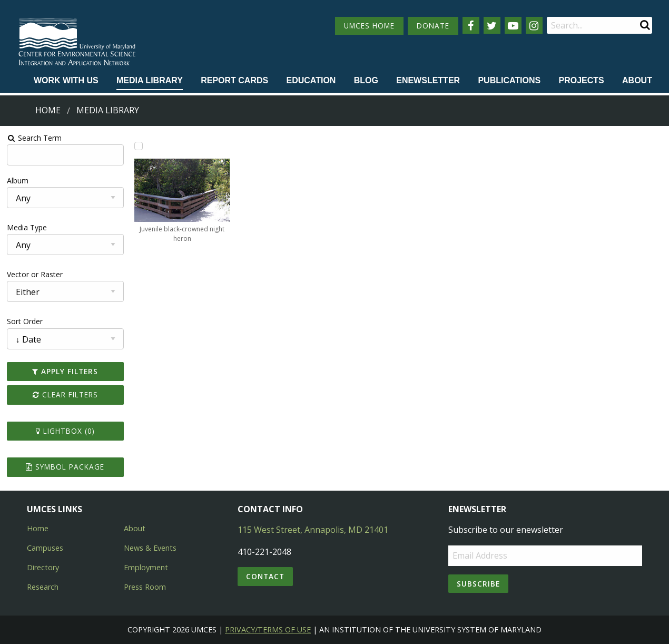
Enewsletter (428, 80)
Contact (265, 576)
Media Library (150, 80)
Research (43, 587)
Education (311, 80)
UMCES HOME (369, 26)
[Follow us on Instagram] (534, 25)
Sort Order (25, 321)
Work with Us (66, 80)
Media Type (27, 227)
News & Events (150, 548)
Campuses (45, 548)
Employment (146, 567)
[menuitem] (66, 81)
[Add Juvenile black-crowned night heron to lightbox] (139, 146)
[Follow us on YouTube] (513, 25)
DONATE (433, 26)
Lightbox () (65, 431)
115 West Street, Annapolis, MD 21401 (313, 530)
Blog (366, 80)
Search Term (35, 138)
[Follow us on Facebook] (471, 25)
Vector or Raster (35, 274)
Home (48, 110)
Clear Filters (65, 394)
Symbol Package (65, 467)
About (637, 80)
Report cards (234, 80)
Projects (582, 80)
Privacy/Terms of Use (268, 630)
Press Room (145, 587)
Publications (509, 80)
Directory (43, 567)
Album (18, 180)
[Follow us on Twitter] (492, 25)
